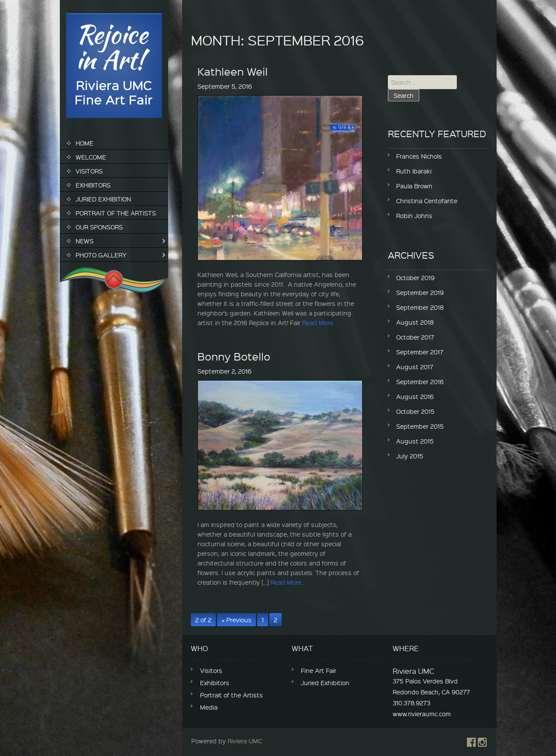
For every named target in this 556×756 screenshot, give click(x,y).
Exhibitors (93, 185)
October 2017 (415, 337)
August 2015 (415, 441)
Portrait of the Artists (116, 213)
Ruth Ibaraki (414, 171)
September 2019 (420, 292)
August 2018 (415, 322)
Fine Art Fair (319, 670)
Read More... (320, 323)
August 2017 (415, 367)
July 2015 (410, 456)
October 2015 (415, 411)
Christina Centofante (427, 201)
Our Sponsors (99, 227)
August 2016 (415, 396)
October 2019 (415, 277)
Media (209, 707)
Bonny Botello (234, 356)
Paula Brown (414, 186)
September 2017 (420, 352)
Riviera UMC (245, 741)
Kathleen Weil (233, 71)
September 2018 (420, 307)
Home (85, 143)
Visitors (89, 171)
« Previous (237, 620)
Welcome (91, 157)
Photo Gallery (101, 255)
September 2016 (420, 381)
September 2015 (420, 426)
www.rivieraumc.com (422, 714)
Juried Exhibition (103, 199)
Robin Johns (414, 215)
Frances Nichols (419, 156)
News (85, 241)
